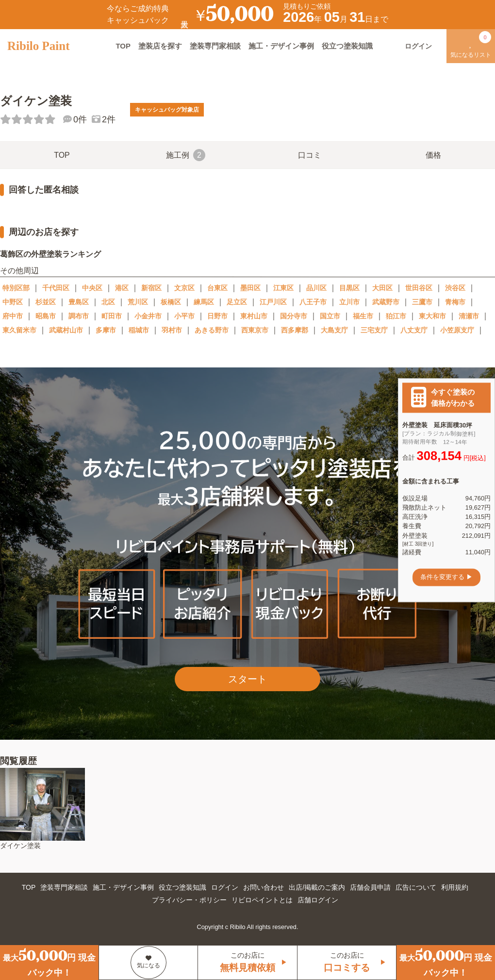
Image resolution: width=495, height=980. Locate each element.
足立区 (237, 302)
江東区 (283, 288)
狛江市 (396, 316)
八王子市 (313, 302)
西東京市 (255, 330)
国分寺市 (294, 316)
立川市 (349, 302)
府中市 (13, 316)
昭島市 (46, 316)
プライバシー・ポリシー (189, 900)
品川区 (316, 288)
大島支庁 (334, 330)
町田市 (112, 316)
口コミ (310, 155)
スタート (247, 679)
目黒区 (349, 288)
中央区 (92, 288)
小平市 (184, 316)
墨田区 (250, 288)
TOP (123, 46)
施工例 (185, 155)
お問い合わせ (264, 887)
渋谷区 (455, 288)
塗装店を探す (160, 46)
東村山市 (254, 316)
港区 (122, 288)
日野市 (217, 316)
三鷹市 (422, 302)
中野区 (13, 302)
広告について (416, 887)
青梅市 (455, 302)
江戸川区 (273, 302)
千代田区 (56, 288)
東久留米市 (19, 330)
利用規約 (455, 887)
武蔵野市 (386, 302)
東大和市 (432, 316)
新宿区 (151, 288)
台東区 (217, 288)
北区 (108, 302)
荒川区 (138, 302)
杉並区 (46, 302)
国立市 (330, 316)
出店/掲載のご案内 (317, 887)
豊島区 (79, 302)
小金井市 (148, 316)
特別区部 (16, 288)
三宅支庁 (374, 330)
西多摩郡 (295, 330)
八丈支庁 (414, 330)
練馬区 (204, 302)
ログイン (225, 887)
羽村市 (172, 330)
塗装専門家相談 (215, 46)
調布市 (79, 316)
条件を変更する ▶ (446, 577)
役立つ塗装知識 (347, 46)
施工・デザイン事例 (281, 46)
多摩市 (106, 330)
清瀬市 (469, 316)
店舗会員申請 (370, 887)
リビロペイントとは (262, 900)
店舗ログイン (318, 900)
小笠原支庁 (457, 330)
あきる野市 (212, 330)
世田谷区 (419, 288)
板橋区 (171, 302)
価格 (433, 155)
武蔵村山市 (66, 330)
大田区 (382, 288)
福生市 (363, 316)
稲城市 (139, 330)
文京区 (184, 288)
